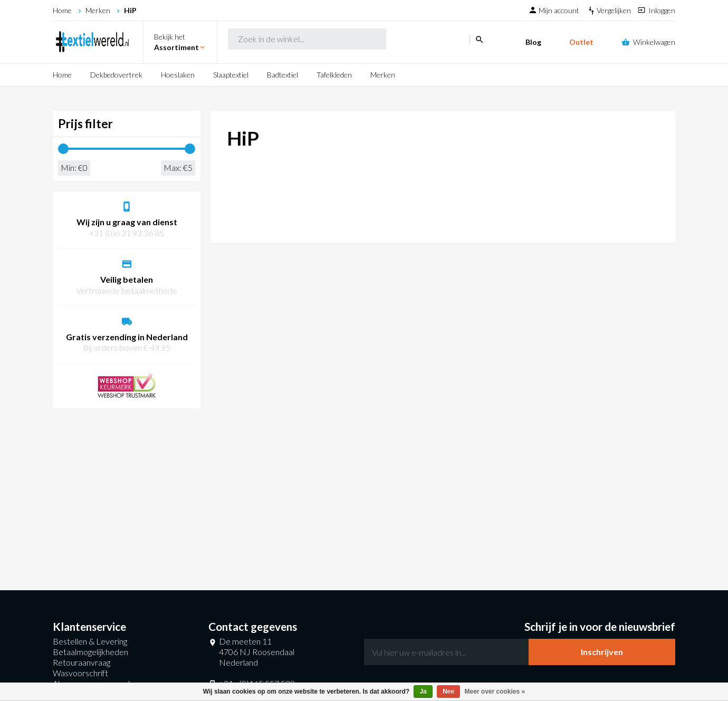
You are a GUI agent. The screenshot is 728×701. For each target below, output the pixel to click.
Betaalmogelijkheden (90, 652)
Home (62, 10)
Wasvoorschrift (80, 673)
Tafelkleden (334, 75)
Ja (423, 692)
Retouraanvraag (82, 662)
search (426, 42)
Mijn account (560, 10)
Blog (533, 42)
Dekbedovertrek (116, 75)
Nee (448, 692)
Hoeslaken (178, 75)
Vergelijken (615, 10)
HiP (130, 10)
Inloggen (662, 10)
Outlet (581, 42)
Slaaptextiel (231, 75)
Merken (98, 10)
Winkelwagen (654, 42)
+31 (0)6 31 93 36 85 (127, 233)
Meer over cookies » (495, 692)
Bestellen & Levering (90, 641)
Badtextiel (282, 75)
